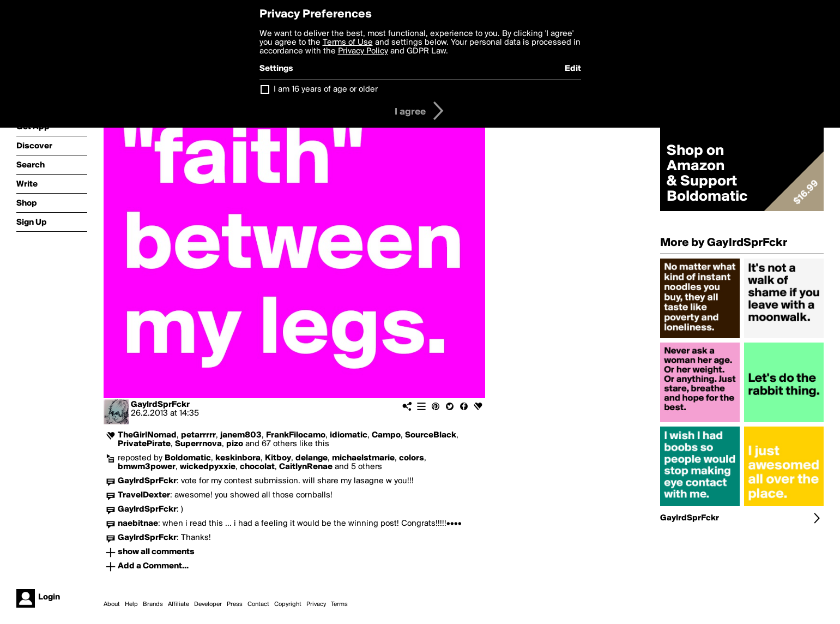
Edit (573, 69)
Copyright (288, 604)
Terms (339, 604)
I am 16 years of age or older (326, 89)
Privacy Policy (363, 51)
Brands (153, 604)
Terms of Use (348, 43)
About (112, 604)
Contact (258, 604)
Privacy (316, 604)
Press (235, 604)
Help (131, 604)
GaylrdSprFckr (160, 405)
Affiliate (179, 604)
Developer (208, 604)
